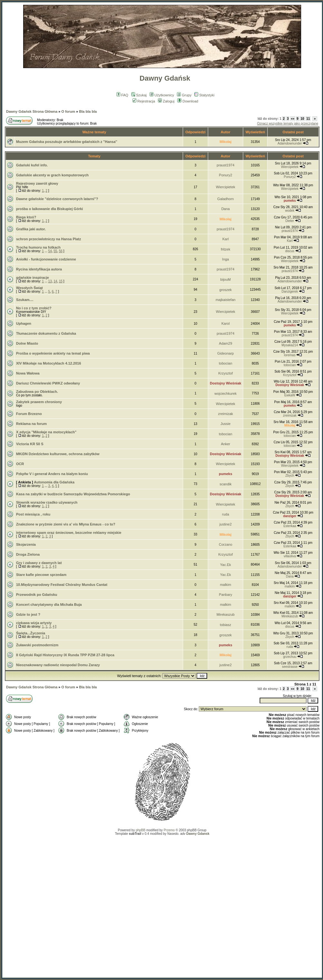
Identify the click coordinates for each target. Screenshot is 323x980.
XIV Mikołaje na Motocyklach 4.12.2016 (49, 363)
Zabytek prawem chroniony (39, 402)
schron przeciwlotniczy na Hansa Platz (49, 239)
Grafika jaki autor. (31, 229)
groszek (226, 290)
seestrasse (290, 667)
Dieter (290, 221)
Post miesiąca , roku (33, 514)
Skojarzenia (26, 544)
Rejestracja (144, 101)
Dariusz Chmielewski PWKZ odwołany (48, 383)
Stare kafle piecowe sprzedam (41, 575)
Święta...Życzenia (31, 633)
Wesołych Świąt (29, 288)
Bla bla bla (88, 111)
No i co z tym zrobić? (34, 308)
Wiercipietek (290, 167)
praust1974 (226, 165)
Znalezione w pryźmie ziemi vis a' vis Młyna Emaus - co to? (66, 524)
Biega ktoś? (26, 217)
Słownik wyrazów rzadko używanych (47, 502)
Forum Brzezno (29, 414)
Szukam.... (25, 300)
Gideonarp (225, 353)
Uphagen (24, 323)
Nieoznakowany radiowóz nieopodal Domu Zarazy (58, 665)
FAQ (122, 95)
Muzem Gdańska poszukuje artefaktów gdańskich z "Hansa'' (67, 142)
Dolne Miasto (27, 343)
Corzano (226, 544)
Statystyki (204, 95)
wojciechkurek (226, 393)
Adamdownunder (290, 143)
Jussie (225, 424)
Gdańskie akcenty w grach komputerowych (52, 175)
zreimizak (226, 414)
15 (61, 281)
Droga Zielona (28, 554)
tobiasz (226, 625)
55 (55, 251)
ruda (226, 514)
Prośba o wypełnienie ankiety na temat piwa (53, 353)
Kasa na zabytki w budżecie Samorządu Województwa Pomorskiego (73, 494)
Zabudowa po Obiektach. (37, 392)
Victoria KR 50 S (30, 444)
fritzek (225, 249)
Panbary (226, 595)
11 (308, 119)
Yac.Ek (226, 565)
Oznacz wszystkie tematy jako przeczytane (288, 124)
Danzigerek (290, 291)
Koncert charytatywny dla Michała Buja (49, 605)
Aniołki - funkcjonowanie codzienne (46, 259)
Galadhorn (225, 199)
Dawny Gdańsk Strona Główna (32, 111)
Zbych (290, 476)
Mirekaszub (226, 614)
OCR (20, 464)
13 (50, 281)
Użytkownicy (162, 95)
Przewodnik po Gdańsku (37, 595)
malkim (226, 585)
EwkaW (290, 395)
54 (50, 251)
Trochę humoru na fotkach (38, 247)
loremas (290, 355)
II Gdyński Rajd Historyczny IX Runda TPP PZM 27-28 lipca (65, 655)
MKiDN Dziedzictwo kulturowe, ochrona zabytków (58, 454)
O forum (68, 111)
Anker (226, 444)
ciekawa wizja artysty (34, 623)
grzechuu (290, 657)
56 (61, 251)
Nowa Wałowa (28, 373)
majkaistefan (226, 300)
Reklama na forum (31, 424)
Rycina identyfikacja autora (39, 269)
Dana (226, 209)
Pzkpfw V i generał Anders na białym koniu (52, 474)
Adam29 (226, 343)
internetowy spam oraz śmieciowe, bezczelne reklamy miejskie (69, 533)
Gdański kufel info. (32, 165)
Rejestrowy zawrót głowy (37, 183)
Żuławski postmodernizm (37, 645)
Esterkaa (290, 526)
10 (302, 119)
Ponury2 (226, 175)
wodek (290, 211)
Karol (226, 323)
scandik (225, 484)
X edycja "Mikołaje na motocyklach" (46, 432)
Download (188, 101)
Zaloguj (166, 101)
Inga (225, 259)
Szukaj (139, 95)
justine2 (226, 524)
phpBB (141, 830)
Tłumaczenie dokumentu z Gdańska (46, 333)
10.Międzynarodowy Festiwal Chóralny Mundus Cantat (62, 585)
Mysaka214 (290, 345)
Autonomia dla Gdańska (54, 482)
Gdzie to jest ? (28, 614)
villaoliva (290, 556)
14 (55, 281)
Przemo (169, 830)
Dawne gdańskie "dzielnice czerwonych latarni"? (57, 199)
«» (293, 119)
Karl (226, 239)
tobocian (226, 363)
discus (290, 251)
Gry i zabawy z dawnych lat (39, 563)
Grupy (184, 95)
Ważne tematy (94, 132)
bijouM (226, 279)
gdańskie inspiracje (32, 278)
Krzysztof (225, 373)
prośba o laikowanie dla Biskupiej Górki (50, 209)
